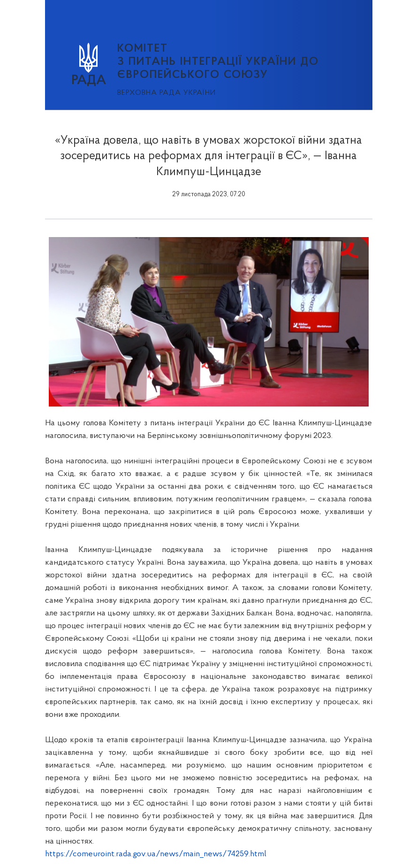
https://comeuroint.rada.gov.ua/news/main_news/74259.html (156, 854)
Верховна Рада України (167, 93)
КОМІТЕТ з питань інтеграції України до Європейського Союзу (218, 62)
